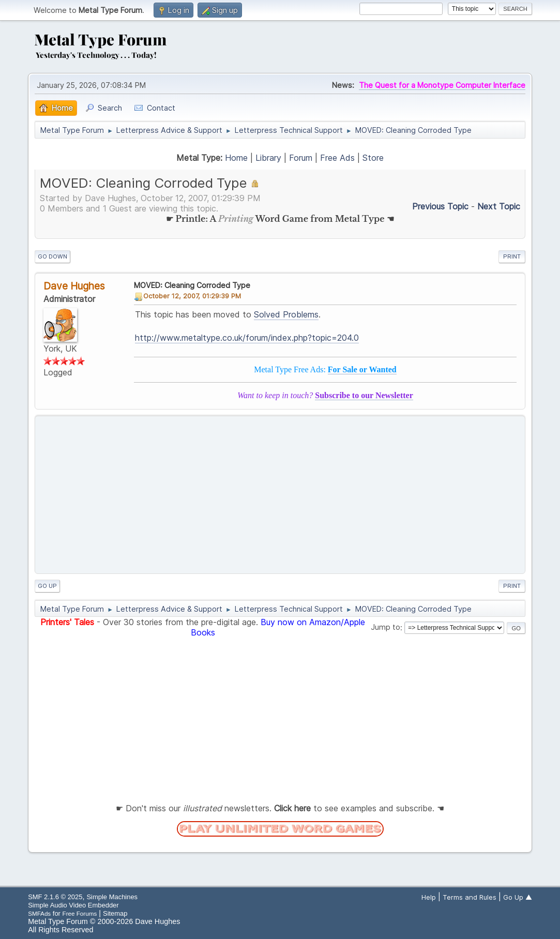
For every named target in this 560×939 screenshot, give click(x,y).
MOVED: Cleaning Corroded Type (192, 285)
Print (512, 256)
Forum (301, 158)
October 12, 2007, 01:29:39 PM (192, 296)
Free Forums (80, 913)
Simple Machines (112, 897)
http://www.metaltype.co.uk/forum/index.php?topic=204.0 (247, 338)
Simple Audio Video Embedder (73, 905)
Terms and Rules (470, 897)
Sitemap (115, 913)
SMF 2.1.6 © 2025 (55, 897)
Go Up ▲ (518, 897)
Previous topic (440, 206)
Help (429, 897)
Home (236, 158)
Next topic (499, 206)
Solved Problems (286, 314)
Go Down (52, 256)
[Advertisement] (280, 495)
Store (373, 158)
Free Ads (337, 158)
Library (268, 158)
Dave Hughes (74, 286)
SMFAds (39, 913)
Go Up (47, 586)
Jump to (385, 627)
